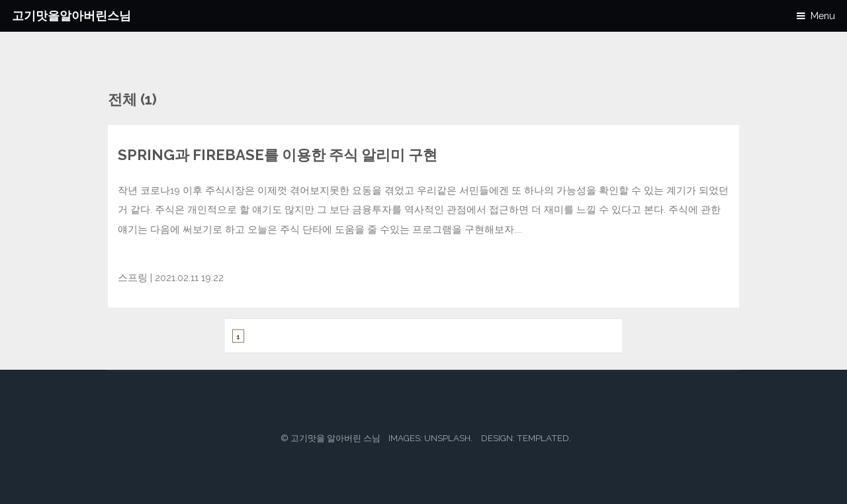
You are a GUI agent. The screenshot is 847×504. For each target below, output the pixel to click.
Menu (823, 16)
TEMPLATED (543, 438)
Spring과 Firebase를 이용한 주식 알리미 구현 (278, 155)
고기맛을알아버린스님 (71, 16)
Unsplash (447, 438)
